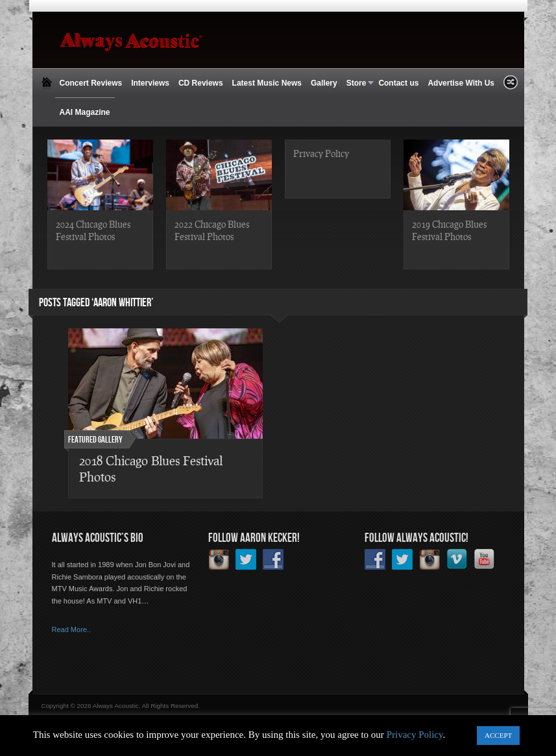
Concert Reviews (91, 83)
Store (358, 83)
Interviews (150, 83)
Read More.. (72, 629)
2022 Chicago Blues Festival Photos (212, 230)
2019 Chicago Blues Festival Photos (449, 230)
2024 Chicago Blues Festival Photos (93, 230)
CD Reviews (201, 83)
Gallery (324, 83)
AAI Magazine (85, 112)
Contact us (398, 83)
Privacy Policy (321, 153)
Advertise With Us (461, 83)
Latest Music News (267, 83)
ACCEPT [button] (498, 735)
